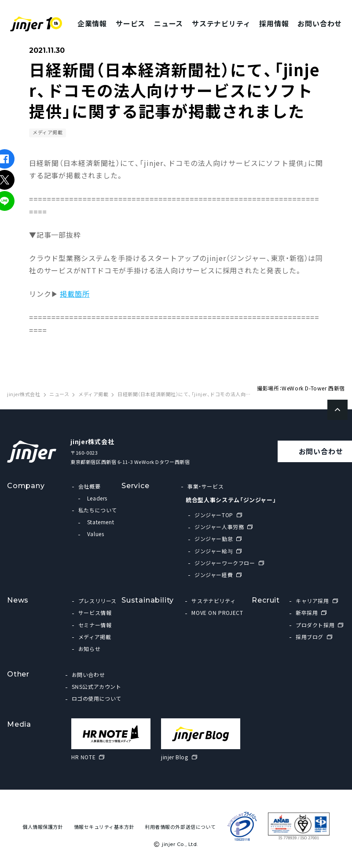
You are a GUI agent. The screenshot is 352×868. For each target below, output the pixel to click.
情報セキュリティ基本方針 (104, 827)
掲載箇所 (75, 294)
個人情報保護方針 (43, 827)
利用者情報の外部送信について (180, 827)
